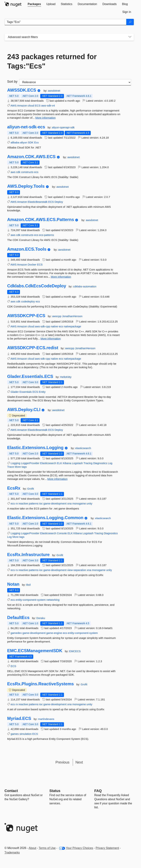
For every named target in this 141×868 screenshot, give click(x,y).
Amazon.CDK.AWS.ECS (31, 157)
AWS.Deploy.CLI (24, 410)
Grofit (31, 489)
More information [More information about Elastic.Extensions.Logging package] (57, 479)
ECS (38, 105)
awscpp (57, 316)
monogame (79, 503)
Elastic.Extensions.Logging (35, 448)
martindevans (46, 719)
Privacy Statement (107, 848)
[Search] (130, 22)
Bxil (28, 585)
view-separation (77, 570)
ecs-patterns (47, 235)
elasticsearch (83, 448)
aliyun (24, 142)
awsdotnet (54, 91)
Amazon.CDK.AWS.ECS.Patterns (41, 220)
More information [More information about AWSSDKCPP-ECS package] (51, 339)
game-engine (54, 633)
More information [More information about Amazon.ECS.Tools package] (61, 277)
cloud (31, 105)
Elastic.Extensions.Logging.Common (45, 518)
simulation (26, 734)
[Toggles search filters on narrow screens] (130, 37)
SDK (31, 142)
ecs (36, 172)
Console (62, 533)
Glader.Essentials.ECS (30, 376)
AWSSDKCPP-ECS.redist (33, 348)
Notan (13, 584)
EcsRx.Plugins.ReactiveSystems (41, 684)
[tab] (34, 4)
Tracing (88, 463)
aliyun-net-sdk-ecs (26, 127)
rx (17, 503)
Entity (42, 392)
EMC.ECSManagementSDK (35, 651)
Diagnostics (100, 463)
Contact (11, 791)
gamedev (16, 633)
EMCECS (75, 651)
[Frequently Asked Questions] (98, 791)
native (54, 326)
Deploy (59, 202)
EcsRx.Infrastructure (28, 555)
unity (89, 503)
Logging (15, 463)
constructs (27, 172)
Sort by (12, 82)
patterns (34, 503)
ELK (59, 463)
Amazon (22, 105)
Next (79, 762)
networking (53, 600)
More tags (21, 467)
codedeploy (28, 301)
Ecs (36, 142)
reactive (23, 503)
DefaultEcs (18, 618)
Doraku (41, 618)
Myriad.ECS (19, 718)
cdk (18, 172)
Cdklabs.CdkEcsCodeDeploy (37, 286)
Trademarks (12, 852)
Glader (15, 392)
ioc (41, 503)
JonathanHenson (72, 316)
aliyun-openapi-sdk (63, 127)
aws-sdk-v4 (48, 105)
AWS (13, 105)
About (33, 848)
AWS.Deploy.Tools (26, 186)
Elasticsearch (48, 463)
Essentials (26, 392)
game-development (55, 503)
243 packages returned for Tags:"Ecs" (52, 61)
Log (110, 463)
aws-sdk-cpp (43, 326)
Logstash (77, 463)
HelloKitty (66, 377)
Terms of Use (47, 848)
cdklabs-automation (85, 286)
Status (55, 791)
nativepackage (72, 326)
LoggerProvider (30, 463)
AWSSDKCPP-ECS (26, 316)
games (15, 734)
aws (13, 172)
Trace (11, 467)
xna (69, 503)
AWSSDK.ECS (22, 90)
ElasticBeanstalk (38, 202)
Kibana (67, 463)
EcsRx (14, 488)
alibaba (15, 142)
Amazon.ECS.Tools (27, 249)
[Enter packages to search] (65, 22)
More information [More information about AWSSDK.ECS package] (46, 118)
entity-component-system (31, 600)
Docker (32, 265)
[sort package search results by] (75, 82)
